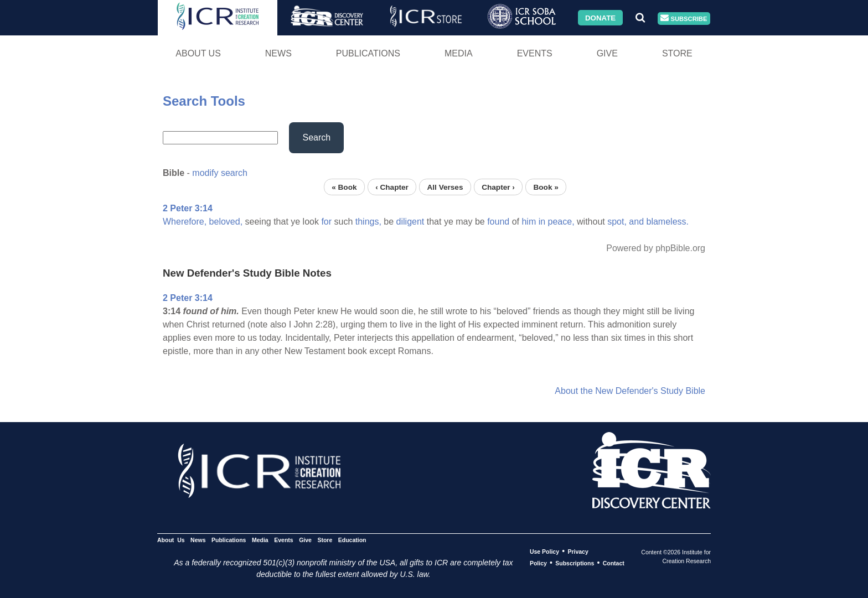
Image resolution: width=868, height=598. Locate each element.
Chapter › (498, 187)
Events (535, 53)
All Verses (445, 187)
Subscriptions (575, 563)
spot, (617, 222)
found (498, 222)
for (326, 222)
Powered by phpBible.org (656, 248)
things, (368, 222)
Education (352, 540)
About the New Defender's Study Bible (630, 391)
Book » (546, 187)
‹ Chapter (392, 187)
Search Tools (204, 101)
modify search (220, 173)
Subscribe (684, 19)
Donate (600, 17)
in (542, 222)
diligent (410, 222)
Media (459, 53)
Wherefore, (185, 222)
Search (316, 137)
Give (607, 53)
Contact (614, 563)
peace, (561, 222)
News (278, 53)
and (636, 222)
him (529, 222)
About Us (198, 53)
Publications (368, 53)
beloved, (226, 222)
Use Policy (544, 552)
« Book (344, 187)
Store (677, 53)
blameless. (668, 222)
